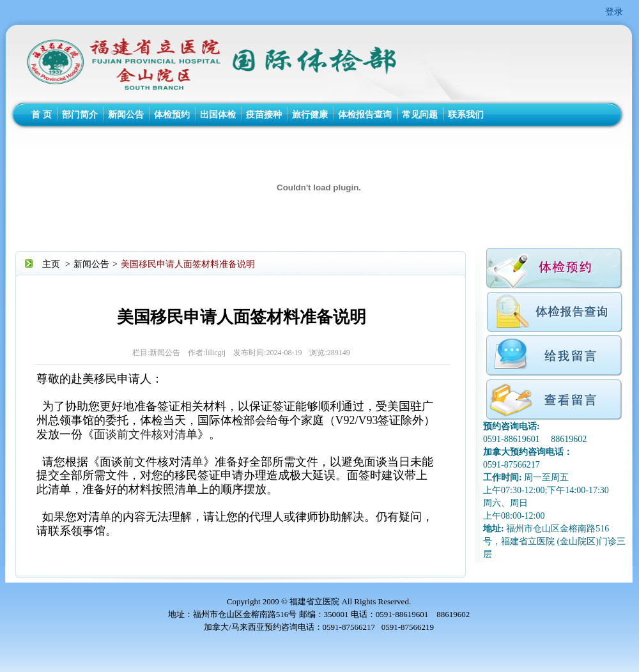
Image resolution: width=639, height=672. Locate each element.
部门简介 (80, 115)
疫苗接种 (264, 115)
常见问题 (420, 115)
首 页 (42, 115)
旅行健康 (310, 115)
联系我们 (466, 115)
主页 (51, 264)
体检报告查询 (365, 115)
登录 (614, 12)
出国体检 (218, 115)
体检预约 (172, 115)
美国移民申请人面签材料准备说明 (188, 264)
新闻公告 (126, 115)
